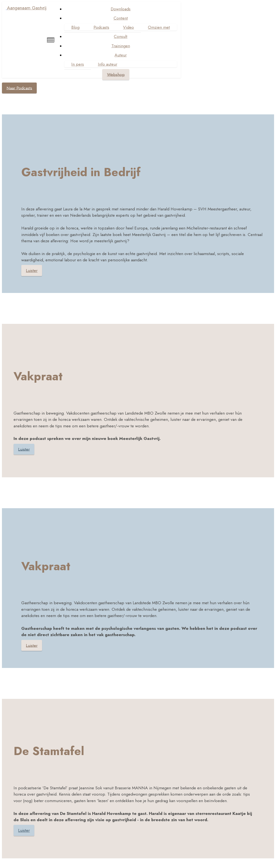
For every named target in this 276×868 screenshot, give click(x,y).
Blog (75, 27)
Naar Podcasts (19, 88)
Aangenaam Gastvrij (27, 8)
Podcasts (101, 27)
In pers (77, 64)
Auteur (120, 55)
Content (120, 18)
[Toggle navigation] (50, 40)
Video (128, 27)
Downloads (120, 9)
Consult (120, 36)
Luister (32, 271)
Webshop (115, 74)
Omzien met (158, 27)
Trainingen (120, 46)
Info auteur (107, 64)
